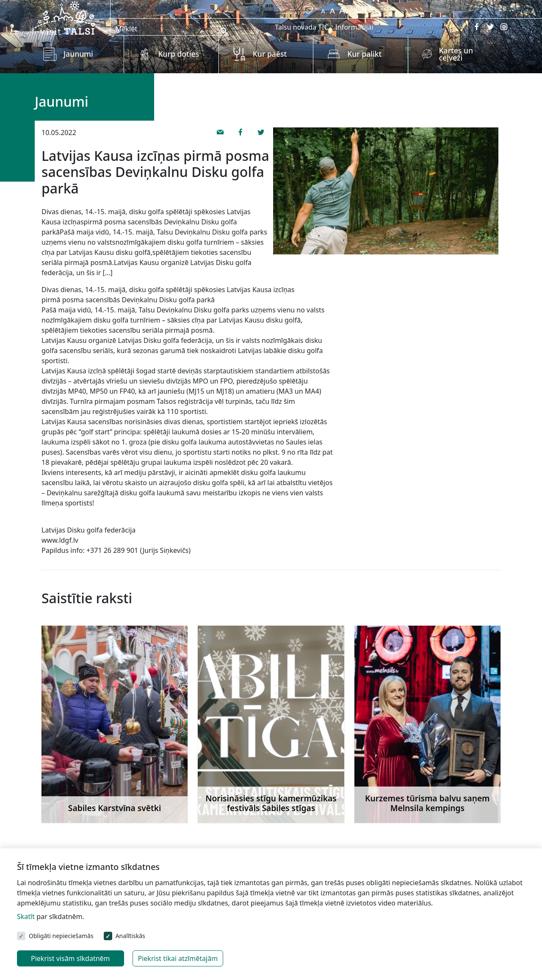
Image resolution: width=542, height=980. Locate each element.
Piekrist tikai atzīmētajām (178, 958)
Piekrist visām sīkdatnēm (71, 958)
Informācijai (354, 27)
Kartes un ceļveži (456, 54)
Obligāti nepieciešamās (61, 936)
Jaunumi (78, 54)
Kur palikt (364, 54)
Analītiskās (130, 936)
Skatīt (26, 917)
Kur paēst (270, 54)
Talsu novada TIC (301, 27)
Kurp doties (178, 54)
